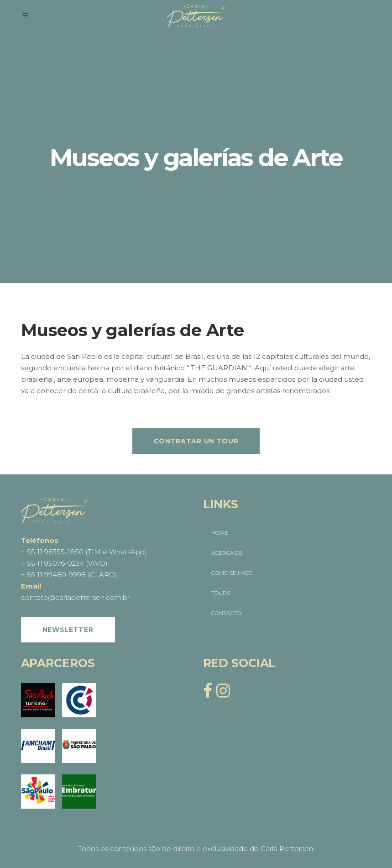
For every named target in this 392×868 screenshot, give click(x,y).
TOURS (221, 593)
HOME (220, 533)
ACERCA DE (227, 553)
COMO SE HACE (232, 573)
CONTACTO (226, 613)
